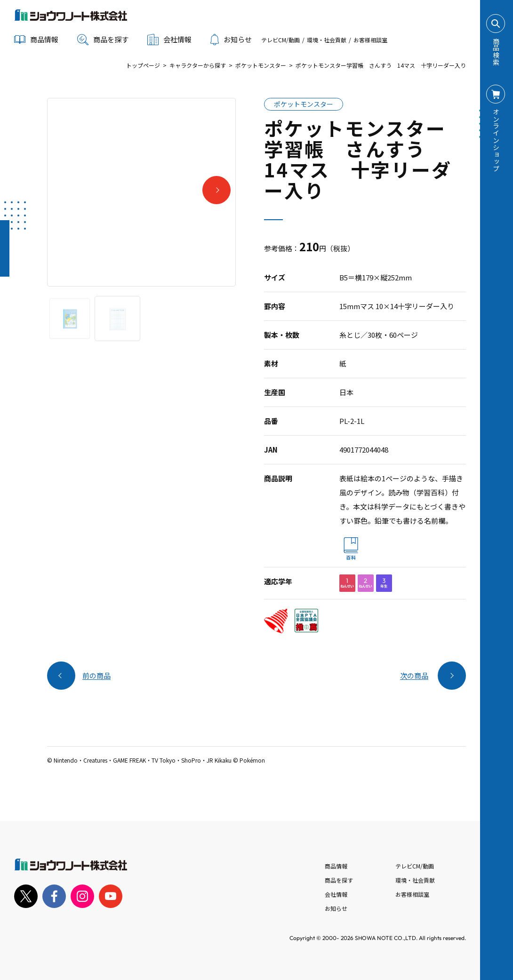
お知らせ (231, 40)
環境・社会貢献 (327, 40)
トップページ (143, 65)
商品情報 (336, 866)
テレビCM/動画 (281, 40)
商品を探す (103, 40)
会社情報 (336, 894)
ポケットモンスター (261, 65)
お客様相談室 (370, 40)
